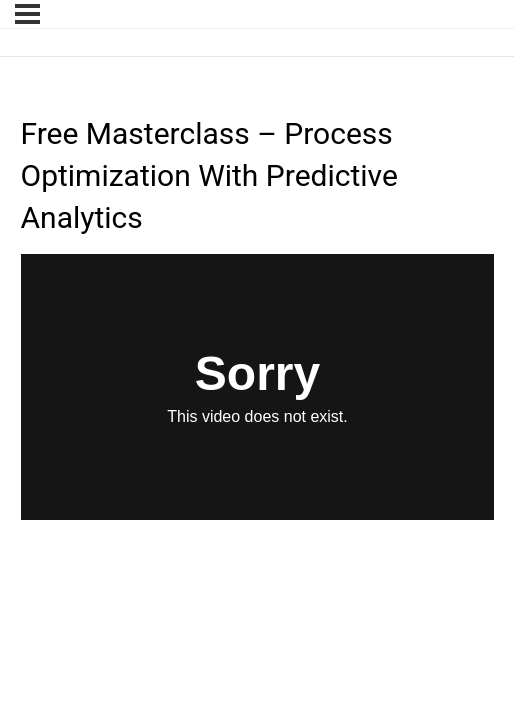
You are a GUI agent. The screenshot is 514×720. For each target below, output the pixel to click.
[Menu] (27, 14)
